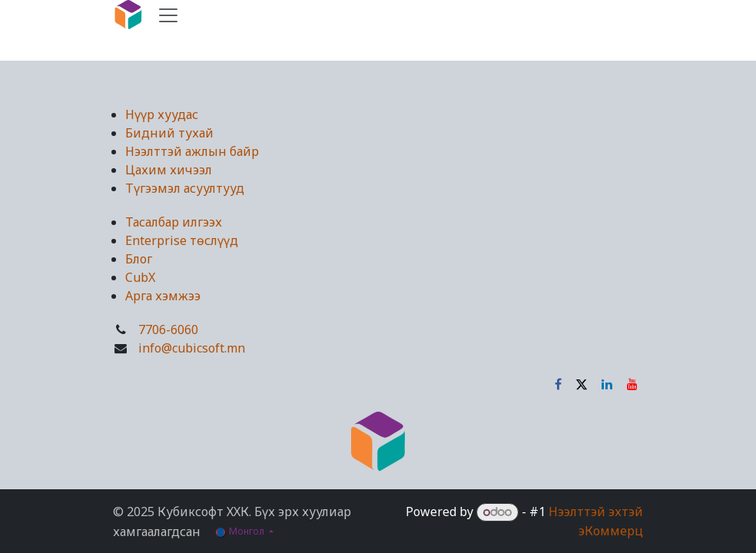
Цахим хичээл (169, 170)
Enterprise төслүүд (182, 240)
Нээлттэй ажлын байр (192, 151)
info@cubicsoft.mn (192, 348)
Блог (139, 259)
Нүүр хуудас (162, 114)
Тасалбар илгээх (174, 222)
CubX (140, 277)
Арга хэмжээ (163, 296)
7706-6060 (168, 329)
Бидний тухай (169, 133)
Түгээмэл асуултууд (185, 188)
